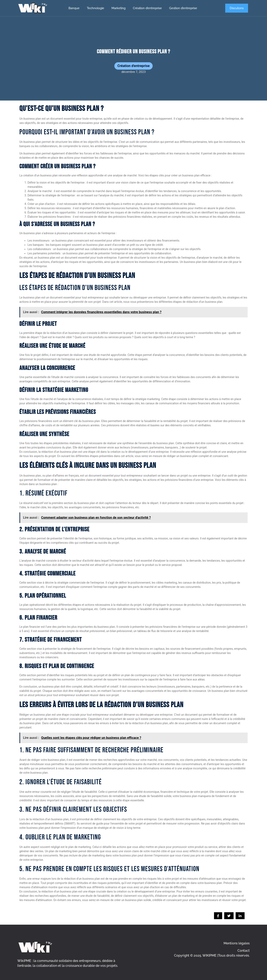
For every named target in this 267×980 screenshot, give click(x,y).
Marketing (119, 8)
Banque (74, 8)
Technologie (95, 8)
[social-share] (218, 916)
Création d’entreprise (147, 8)
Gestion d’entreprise (183, 8)
